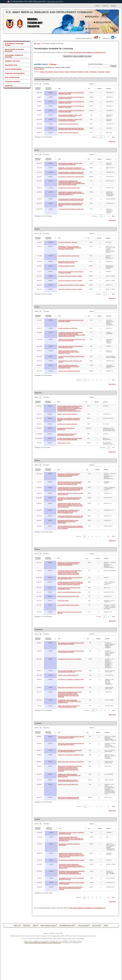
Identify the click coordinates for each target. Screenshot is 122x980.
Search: (103, 84)
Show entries (42, 84)
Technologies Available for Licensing (14, 56)
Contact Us (105, 6)
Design (62, 72)
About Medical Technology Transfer (14, 44)
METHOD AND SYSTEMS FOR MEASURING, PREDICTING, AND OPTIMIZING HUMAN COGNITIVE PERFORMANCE (69, 475)
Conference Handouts (12, 82)
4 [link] (97, 380)
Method (80, 72)
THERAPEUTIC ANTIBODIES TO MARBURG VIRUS (71, 679)
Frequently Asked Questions (15, 73)
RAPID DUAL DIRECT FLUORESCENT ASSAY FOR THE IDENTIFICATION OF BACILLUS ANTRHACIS (71, 200)
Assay (56, 72)
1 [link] (101, 137)
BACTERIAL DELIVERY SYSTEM (66, 266)
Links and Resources (12, 77)
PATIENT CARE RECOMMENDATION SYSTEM (69, 592)
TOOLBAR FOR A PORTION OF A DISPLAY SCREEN (71, 285)
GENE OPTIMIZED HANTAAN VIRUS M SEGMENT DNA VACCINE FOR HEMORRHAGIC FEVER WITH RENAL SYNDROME (70, 527)
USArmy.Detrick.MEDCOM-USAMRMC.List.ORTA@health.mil (87, 52)
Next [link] (113, 137)
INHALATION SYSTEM (63, 601)
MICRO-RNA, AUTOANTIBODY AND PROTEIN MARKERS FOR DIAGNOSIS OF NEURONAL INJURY (72, 168)
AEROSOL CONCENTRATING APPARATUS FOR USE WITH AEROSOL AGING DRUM (72, 340)
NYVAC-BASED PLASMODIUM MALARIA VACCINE (72, 860)
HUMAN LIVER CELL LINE (64, 443)
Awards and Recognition (13, 69)
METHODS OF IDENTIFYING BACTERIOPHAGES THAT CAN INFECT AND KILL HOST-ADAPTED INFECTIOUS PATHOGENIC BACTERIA (70, 483)
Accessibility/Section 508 (67, 925)
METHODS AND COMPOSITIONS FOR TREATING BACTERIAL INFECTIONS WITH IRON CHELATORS (71, 129)
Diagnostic (74, 72)
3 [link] (109, 137)
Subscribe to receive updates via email (77, 56)
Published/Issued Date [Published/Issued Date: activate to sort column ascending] (49, 89)
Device (67, 72)
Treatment (101, 72)
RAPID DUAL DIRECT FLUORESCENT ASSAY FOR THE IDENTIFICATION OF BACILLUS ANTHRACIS (71, 173)
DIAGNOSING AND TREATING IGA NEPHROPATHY (71, 177)
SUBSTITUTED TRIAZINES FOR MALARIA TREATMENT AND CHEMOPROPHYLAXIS (68, 798)
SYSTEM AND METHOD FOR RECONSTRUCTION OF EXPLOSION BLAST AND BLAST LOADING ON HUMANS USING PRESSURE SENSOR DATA (70, 489)
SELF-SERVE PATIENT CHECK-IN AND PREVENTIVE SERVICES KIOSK (68, 262)
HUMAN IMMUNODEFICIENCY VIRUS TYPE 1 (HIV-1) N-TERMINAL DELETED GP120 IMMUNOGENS (70, 517)
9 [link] (109, 380)
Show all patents (39, 69)
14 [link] (108, 897)
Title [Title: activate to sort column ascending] (59, 89)
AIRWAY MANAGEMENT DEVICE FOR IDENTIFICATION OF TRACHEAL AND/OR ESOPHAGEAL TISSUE (69, 352)
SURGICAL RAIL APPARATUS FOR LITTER (69, 371)
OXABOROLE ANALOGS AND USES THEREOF (70, 659)
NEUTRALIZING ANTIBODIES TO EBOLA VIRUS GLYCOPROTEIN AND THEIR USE (70, 116)
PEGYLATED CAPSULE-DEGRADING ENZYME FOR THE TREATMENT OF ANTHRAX (71, 643)
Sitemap (114, 6)
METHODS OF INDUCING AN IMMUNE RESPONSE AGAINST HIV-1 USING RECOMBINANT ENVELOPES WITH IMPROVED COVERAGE (72, 872)
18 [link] (108, 536)
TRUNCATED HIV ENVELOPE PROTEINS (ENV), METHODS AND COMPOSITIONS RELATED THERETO (70, 499)
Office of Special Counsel (49, 925)
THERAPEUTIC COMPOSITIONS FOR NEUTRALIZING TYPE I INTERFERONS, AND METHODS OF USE (69, 701)
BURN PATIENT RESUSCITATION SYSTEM (68, 596)
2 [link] (105, 137)
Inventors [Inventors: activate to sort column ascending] (109, 89)
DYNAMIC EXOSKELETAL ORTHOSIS (68, 242)
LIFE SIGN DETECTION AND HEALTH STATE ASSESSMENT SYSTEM (69, 588)
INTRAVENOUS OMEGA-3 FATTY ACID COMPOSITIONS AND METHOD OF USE (68, 780)
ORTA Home (27, 925)
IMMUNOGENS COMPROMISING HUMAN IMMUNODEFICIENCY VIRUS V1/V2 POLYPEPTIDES (68, 522)
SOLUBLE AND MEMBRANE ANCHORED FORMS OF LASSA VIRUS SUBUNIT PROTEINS (70, 439)
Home (97, 6)
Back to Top (17, 925)
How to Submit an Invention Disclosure (14, 50)
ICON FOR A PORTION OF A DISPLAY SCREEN (70, 276)
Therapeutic (93, 72)
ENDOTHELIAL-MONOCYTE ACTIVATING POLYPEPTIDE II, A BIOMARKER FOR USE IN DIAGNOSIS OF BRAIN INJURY (70, 248)
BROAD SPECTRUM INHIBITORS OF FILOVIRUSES (71, 688)
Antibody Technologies (47, 72)
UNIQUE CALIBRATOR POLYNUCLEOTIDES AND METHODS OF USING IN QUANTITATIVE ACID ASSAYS (71, 205)
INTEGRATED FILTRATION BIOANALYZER (69, 188)
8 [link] (109, 806)
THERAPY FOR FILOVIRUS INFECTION (68, 124)
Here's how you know (55, 1)
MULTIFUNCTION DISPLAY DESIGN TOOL (69, 256)
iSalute (36, 925)
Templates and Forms (12, 61)
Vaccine (108, 72)
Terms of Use (97, 925)
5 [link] (101, 380)
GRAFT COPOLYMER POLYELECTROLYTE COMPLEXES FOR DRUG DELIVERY (69, 706)
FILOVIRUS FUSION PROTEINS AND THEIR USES (71, 209)
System (86, 72)
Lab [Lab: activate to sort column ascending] (89, 89)
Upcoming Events (11, 65)
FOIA (106, 925)
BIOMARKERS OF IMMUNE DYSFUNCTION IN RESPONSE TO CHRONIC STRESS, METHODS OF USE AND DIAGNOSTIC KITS (71, 193)
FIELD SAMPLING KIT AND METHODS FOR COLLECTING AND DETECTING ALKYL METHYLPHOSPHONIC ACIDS (68, 511)
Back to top (112, 141)
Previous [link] (95, 137)
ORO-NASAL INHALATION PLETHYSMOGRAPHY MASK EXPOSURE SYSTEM (71, 347)
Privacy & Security (84, 925)
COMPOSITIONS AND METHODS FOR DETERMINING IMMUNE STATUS (67, 435)
